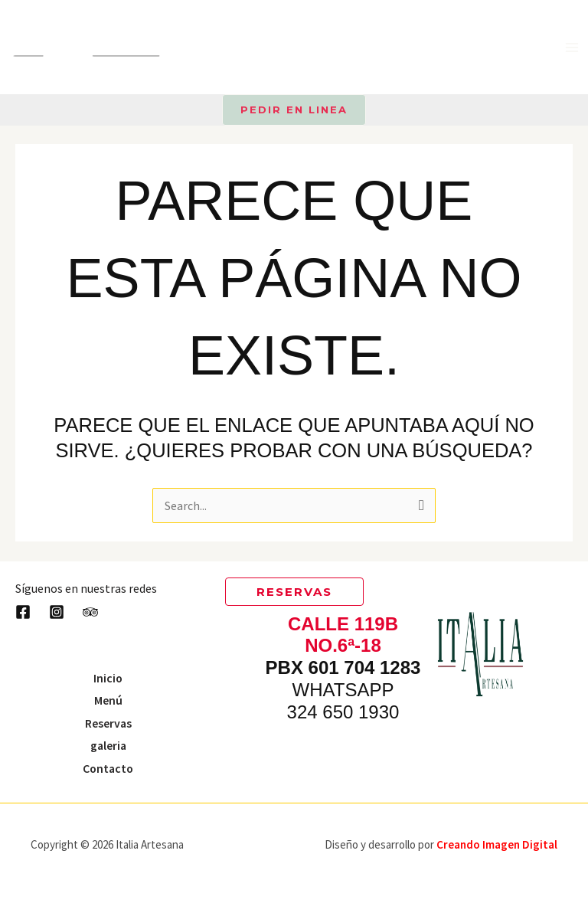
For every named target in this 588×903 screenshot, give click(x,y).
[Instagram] (57, 611)
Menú (108, 699)
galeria (108, 745)
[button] (294, 110)
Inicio (108, 676)
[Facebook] (23, 611)
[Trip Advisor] (90, 611)
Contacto (108, 767)
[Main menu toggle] (572, 47)
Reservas (108, 722)
